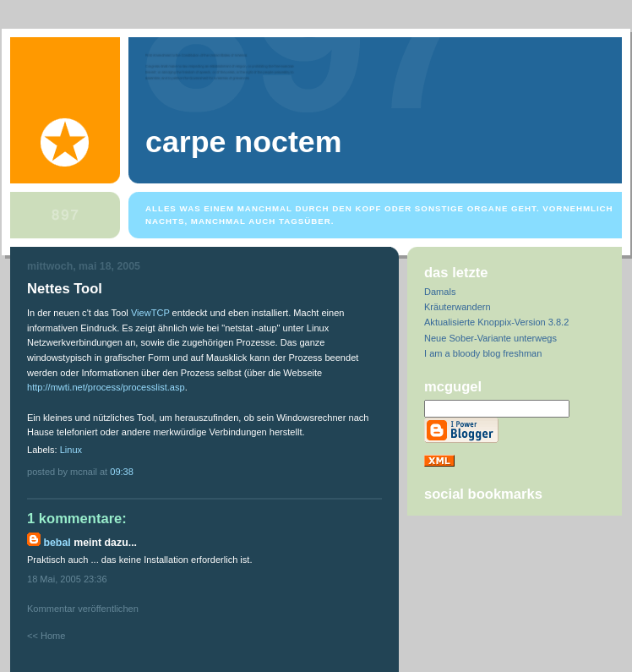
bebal (57, 543)
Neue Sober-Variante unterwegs (490, 338)
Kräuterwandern (458, 307)
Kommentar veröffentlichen (83, 609)
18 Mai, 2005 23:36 (67, 579)
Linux (71, 450)
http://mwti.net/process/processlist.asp (106, 387)
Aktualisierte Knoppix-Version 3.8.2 (496, 322)
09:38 (122, 472)
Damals (440, 292)
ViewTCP (150, 313)
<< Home (46, 636)
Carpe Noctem (243, 142)
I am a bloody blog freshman (483, 353)
